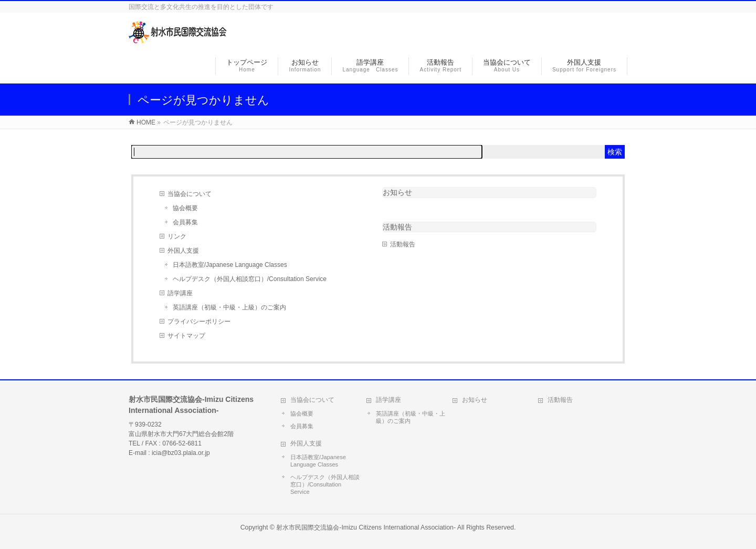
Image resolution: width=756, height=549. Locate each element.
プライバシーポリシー (199, 322)
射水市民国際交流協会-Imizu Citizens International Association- (366, 527)
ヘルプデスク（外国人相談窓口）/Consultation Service (250, 279)
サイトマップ (186, 336)
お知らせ (397, 192)
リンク (177, 236)
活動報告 (403, 244)
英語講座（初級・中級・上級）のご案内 (229, 307)
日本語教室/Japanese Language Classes (230, 265)
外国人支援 (183, 251)
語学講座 (180, 293)
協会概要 (185, 208)
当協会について (190, 194)
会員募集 (185, 222)
